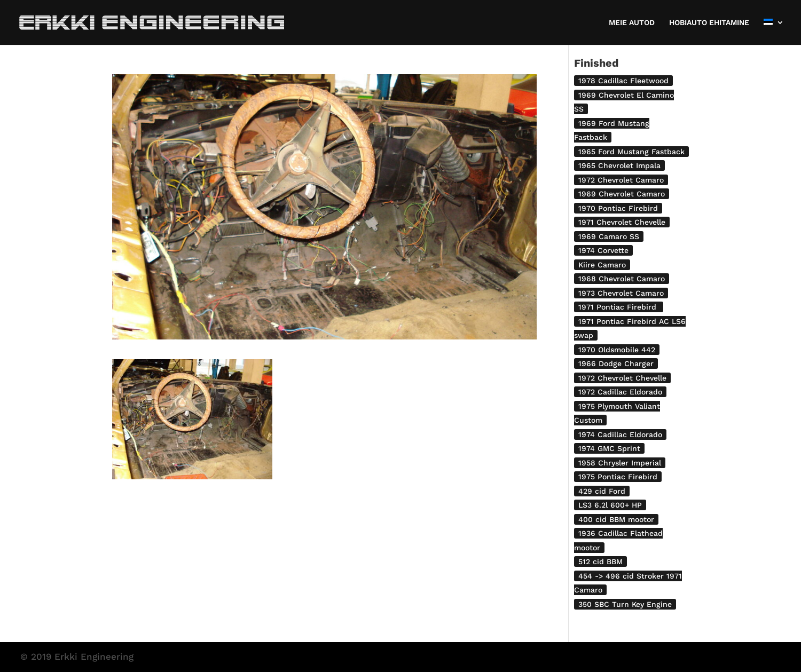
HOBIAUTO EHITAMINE (709, 23)
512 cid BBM (600, 562)
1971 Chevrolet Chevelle (622, 222)
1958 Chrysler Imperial (620, 463)
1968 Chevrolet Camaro (622, 279)
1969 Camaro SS (609, 236)
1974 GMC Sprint (609, 448)
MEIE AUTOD (632, 23)
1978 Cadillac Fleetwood (623, 81)
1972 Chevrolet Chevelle (622, 378)
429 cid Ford (602, 491)
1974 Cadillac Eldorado (620, 434)
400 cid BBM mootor (616, 519)
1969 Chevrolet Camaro (622, 194)
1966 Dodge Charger (616, 363)
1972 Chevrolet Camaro (621, 180)
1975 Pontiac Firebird (618, 477)
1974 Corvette (603, 250)
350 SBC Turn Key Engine (625, 604)
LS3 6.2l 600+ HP (610, 505)
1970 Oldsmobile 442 (617, 350)
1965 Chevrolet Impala (619, 165)
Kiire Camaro (602, 265)
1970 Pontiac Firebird (618, 208)
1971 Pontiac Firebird (619, 307)
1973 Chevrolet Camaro (621, 293)
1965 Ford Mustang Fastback (631, 152)
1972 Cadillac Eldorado (620, 392)
